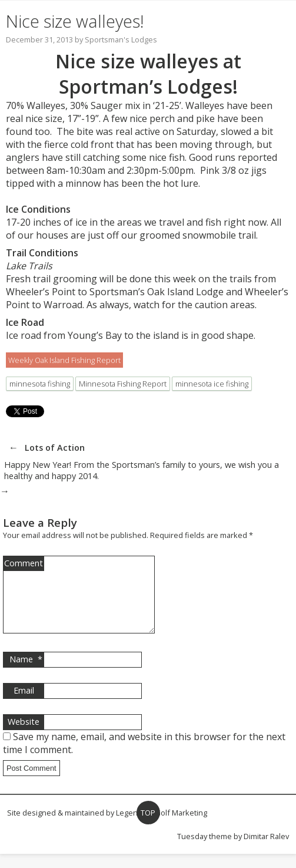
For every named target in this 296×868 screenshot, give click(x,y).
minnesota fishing (40, 384)
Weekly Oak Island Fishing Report (64, 360)
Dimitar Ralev (266, 850)
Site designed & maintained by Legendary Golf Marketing (107, 827)
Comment (24, 563)
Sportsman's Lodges (121, 39)
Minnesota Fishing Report (123, 384)
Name (26, 674)
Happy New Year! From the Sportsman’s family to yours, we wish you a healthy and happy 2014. (142, 470)
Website (24, 736)
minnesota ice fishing (212, 384)
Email (24, 704)
